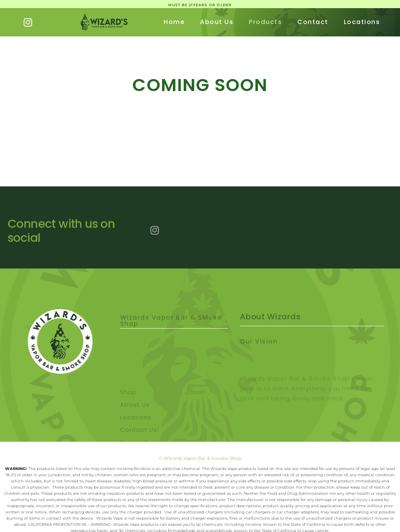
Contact (313, 22)
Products (265, 22)
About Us (217, 22)
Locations (362, 22)
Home (174, 22)
